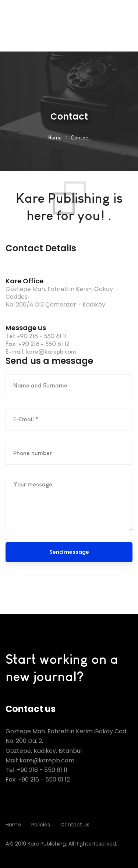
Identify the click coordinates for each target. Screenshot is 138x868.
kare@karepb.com (51, 352)
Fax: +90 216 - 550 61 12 (38, 780)
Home (55, 138)
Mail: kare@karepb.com (40, 760)
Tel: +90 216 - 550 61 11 (36, 770)
